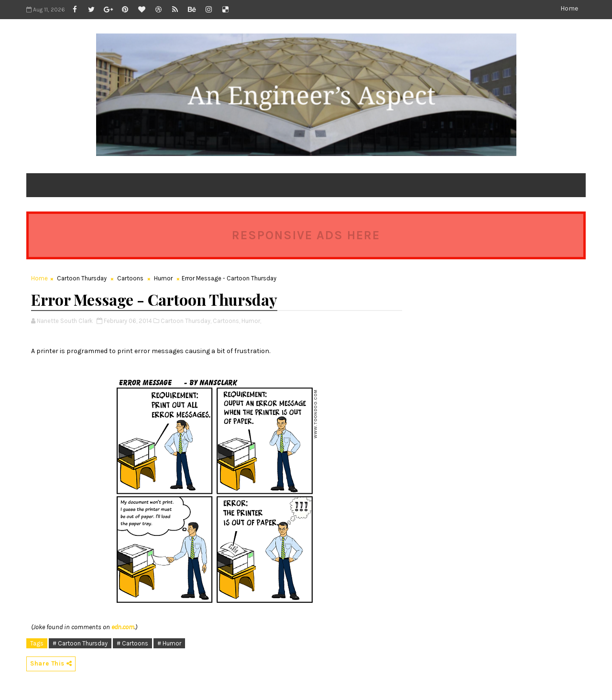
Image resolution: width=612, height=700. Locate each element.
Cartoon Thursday (82, 278)
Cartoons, (226, 321)
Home (569, 8)
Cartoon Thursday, (186, 321)
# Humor (169, 643)
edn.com (123, 627)
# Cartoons (132, 643)
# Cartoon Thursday (80, 643)
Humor (163, 278)
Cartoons (130, 278)
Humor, (251, 321)
